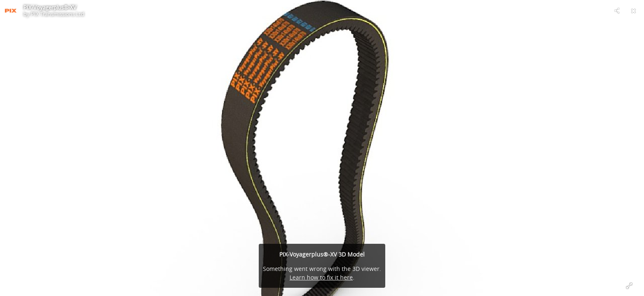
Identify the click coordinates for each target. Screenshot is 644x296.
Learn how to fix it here (321, 277)
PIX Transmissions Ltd (57, 14)
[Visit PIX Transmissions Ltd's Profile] (11, 11)
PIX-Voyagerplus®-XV (50, 7)
